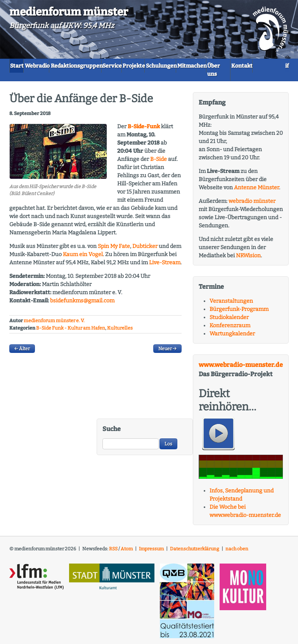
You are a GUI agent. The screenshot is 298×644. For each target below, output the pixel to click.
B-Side (159, 163)
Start (22, 65)
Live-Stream (165, 266)
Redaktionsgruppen (105, 65)
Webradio (54, 65)
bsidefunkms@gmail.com (82, 304)
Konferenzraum (230, 329)
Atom (127, 552)
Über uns (69, 78)
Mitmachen (30, 78)
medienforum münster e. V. (54, 324)
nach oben (237, 552)
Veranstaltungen (231, 304)
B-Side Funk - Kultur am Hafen (71, 331)
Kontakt (104, 78)
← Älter (22, 352)
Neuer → (167, 352)
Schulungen (225, 65)
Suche (112, 432)
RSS (113, 552)
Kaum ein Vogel (83, 258)
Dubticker (145, 250)
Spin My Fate (114, 250)
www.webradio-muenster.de (241, 368)
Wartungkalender (232, 337)
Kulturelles (120, 331)
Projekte (186, 65)
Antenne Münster (256, 191)
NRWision (248, 259)
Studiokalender (229, 320)
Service (153, 65)
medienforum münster (69, 12)
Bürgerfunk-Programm (239, 312)
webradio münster (252, 204)
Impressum (151, 552)
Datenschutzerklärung (195, 552)
